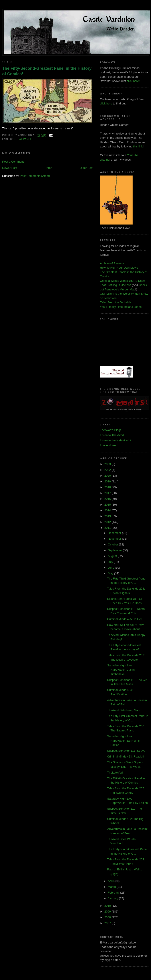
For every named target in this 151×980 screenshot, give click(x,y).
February (114, 893)
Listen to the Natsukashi (115, 440)
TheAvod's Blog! (110, 430)
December (115, 533)
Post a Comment (13, 162)
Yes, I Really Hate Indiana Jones (121, 307)
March (112, 887)
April (111, 881)
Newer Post (10, 168)
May (111, 573)
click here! (133, 81)
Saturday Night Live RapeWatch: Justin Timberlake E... (121, 670)
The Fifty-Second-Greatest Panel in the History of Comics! (47, 71)
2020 (108, 476)
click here (106, 103)
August (113, 556)
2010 (108, 906)
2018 (108, 487)
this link (138, 146)
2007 (108, 923)
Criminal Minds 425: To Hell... (126, 619)
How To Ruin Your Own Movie (119, 268)
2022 (108, 470)
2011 (108, 528)
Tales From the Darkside (116, 302)
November (115, 539)
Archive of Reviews (112, 263)
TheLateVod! (115, 773)
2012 (108, 522)
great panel (23, 139)
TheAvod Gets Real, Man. (124, 710)
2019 (108, 481)
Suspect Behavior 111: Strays (126, 751)
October (113, 544)
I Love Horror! (109, 445)
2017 (108, 493)
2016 (108, 499)
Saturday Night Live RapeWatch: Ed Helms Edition (123, 741)
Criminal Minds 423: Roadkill (125, 756)
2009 (108, 912)
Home (49, 168)
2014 (108, 510)
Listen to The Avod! (112, 435)
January (113, 898)
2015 (108, 505)
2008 (108, 917)
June (111, 568)
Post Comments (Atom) (35, 176)
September (115, 550)
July (111, 562)
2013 (108, 516)
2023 (108, 464)
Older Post (86, 168)
